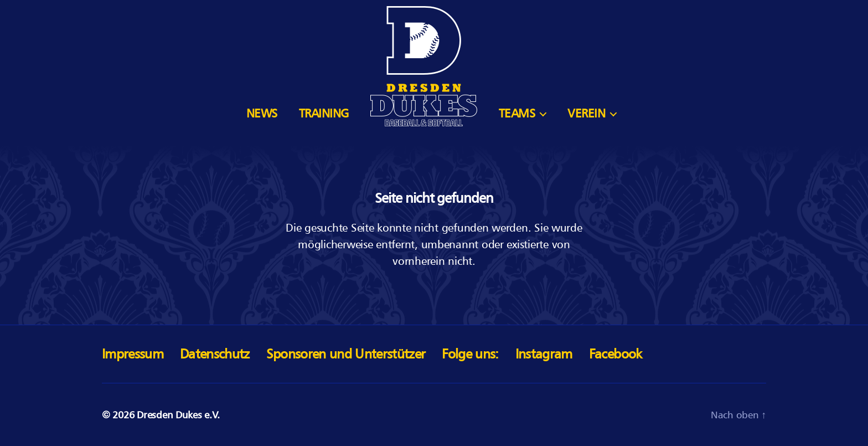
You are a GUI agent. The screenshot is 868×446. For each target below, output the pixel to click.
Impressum (133, 354)
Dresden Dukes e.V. (178, 415)
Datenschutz (215, 354)
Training (324, 113)
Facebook (616, 354)
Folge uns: (470, 354)
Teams (517, 113)
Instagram (544, 354)
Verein (586, 113)
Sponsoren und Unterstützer (346, 354)
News (262, 113)
